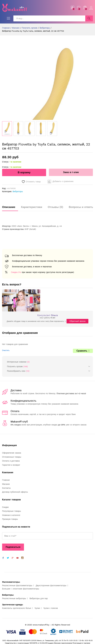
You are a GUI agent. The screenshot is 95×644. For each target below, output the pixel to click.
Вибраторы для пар (39, 598)
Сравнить (82, 351)
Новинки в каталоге (11, 515)
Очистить (6, 350)
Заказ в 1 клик (71, 172)
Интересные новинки (17, 362)
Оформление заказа (12, 453)
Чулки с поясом (51, 608)
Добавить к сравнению (63, 181)
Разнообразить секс (16, 371)
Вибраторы (18, 191)
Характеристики (32, 207)
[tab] (10, 208)
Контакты (6, 488)
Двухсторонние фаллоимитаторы (51, 585)
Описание (9, 207)
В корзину (24, 172)
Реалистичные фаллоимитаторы (17, 585)
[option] (7, 129)
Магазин (6, 484)
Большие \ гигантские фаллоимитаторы (21, 589)
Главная (6, 480)
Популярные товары (11, 511)
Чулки (37, 608)
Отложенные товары (12, 457)
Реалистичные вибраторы (14, 598)
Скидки (5, 507)
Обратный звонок (77, 321)
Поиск (89, 18)
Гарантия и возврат (11, 465)
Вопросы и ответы (81, 207)
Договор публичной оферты (15, 492)
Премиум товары (10, 519)
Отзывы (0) (55, 207)
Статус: (5, 162)
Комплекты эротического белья (17, 608)
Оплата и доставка (11, 461)
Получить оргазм (15, 366)
